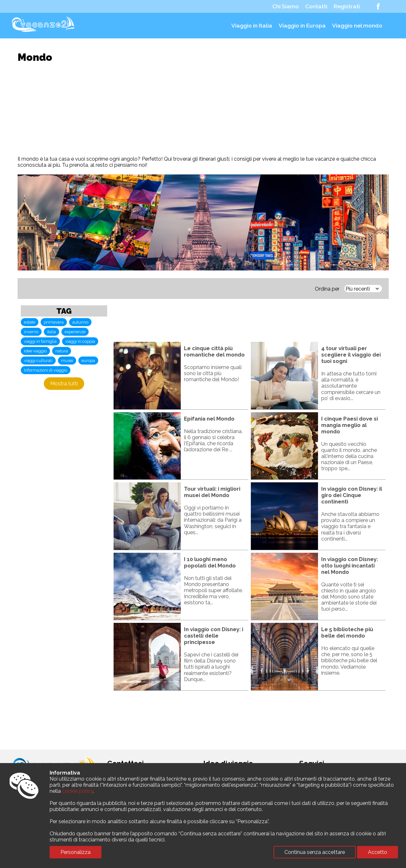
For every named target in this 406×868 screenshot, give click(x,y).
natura (62, 351)
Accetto (378, 852)
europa (88, 361)
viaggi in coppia (80, 341)
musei (67, 361)
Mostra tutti (64, 384)
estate (30, 322)
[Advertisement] (203, 109)
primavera (54, 322)
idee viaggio (35, 351)
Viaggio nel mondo (357, 26)
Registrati (347, 6)
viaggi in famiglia (40, 341)
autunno (80, 322)
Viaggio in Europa (302, 26)
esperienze (75, 332)
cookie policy (78, 791)
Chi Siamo (286, 6)
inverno (31, 332)
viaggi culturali (38, 361)
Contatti (316, 6)
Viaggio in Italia (252, 26)
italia (52, 332)
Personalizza (76, 852)
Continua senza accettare (315, 852)
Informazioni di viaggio (46, 370)
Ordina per (327, 289)
